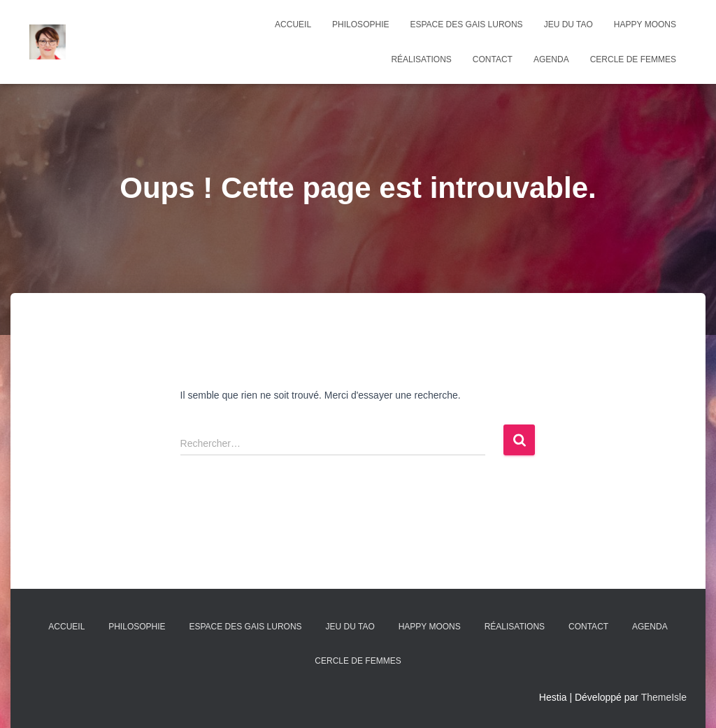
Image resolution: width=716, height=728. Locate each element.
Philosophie (360, 24)
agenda (551, 59)
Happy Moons (645, 24)
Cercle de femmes (633, 59)
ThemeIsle (664, 697)
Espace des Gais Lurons (466, 24)
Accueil (293, 24)
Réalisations (421, 59)
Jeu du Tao (568, 24)
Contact (493, 59)
